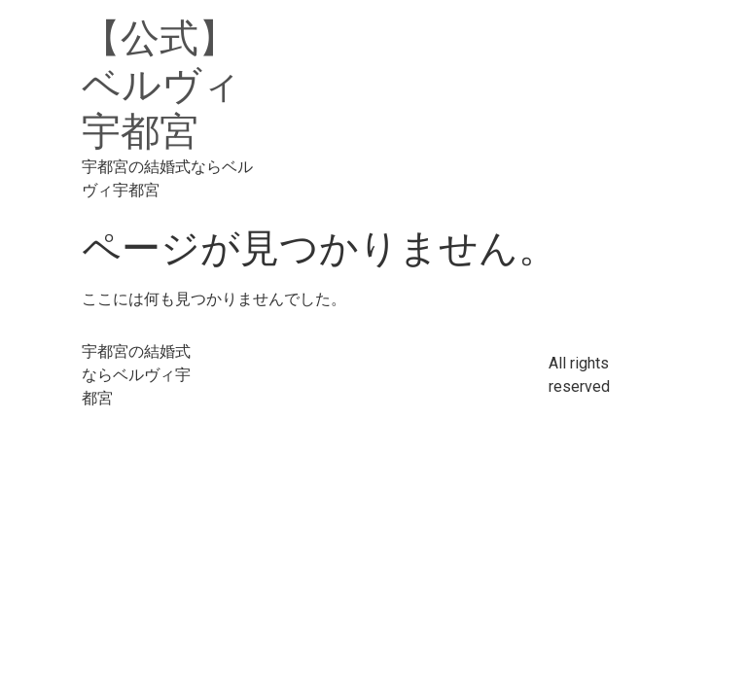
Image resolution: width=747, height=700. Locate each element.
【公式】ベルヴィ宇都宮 (161, 85)
